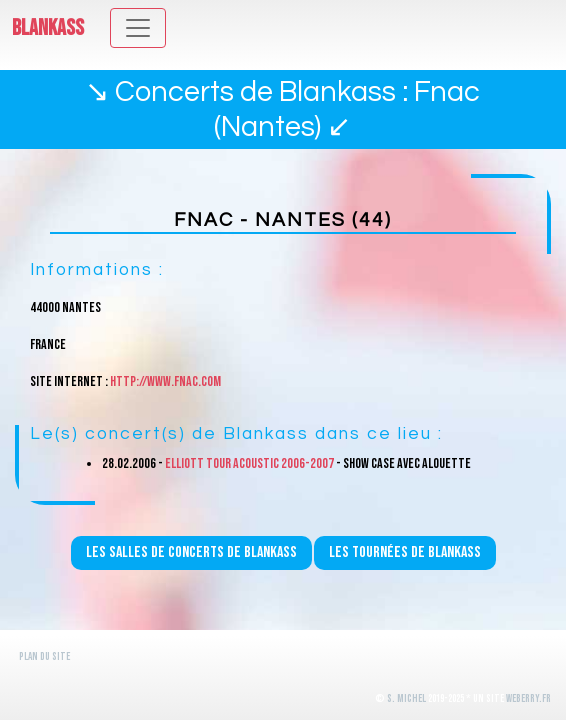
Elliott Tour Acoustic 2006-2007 (249, 463)
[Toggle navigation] (138, 28)
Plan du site (44, 656)
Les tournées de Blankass (405, 552)
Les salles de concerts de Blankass (191, 552)
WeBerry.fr (528, 698)
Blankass (48, 28)
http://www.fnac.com (165, 381)
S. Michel (406, 698)
